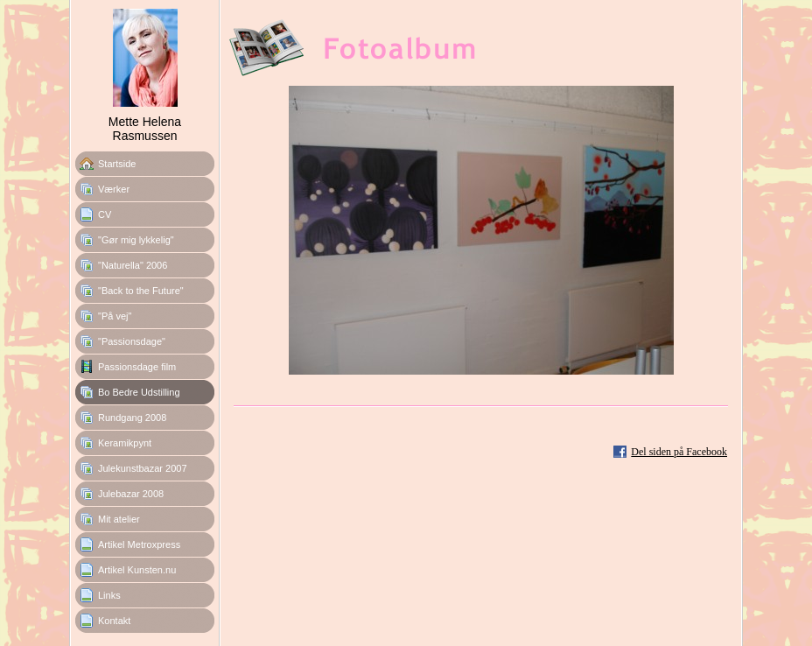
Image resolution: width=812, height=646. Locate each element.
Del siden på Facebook (679, 452)
